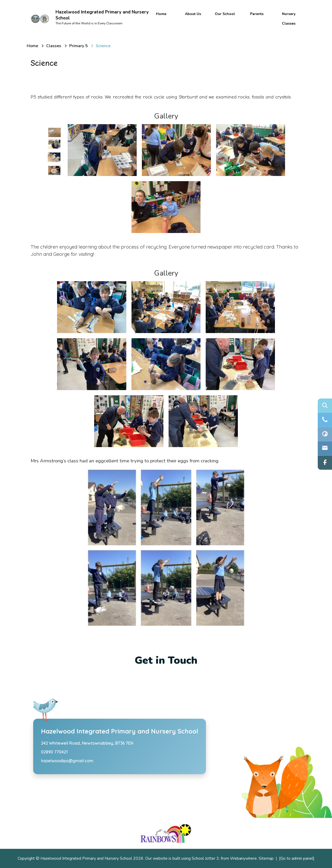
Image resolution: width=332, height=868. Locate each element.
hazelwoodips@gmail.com (67, 761)
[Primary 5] (78, 46)
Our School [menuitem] (225, 14)
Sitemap (266, 858)
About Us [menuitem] (193, 14)
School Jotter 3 (205, 858)
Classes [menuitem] (289, 23)
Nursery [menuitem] (289, 14)
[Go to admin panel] (297, 858)
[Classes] (54, 46)
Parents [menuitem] (257, 14)
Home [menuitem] (161, 14)
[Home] (32, 46)
